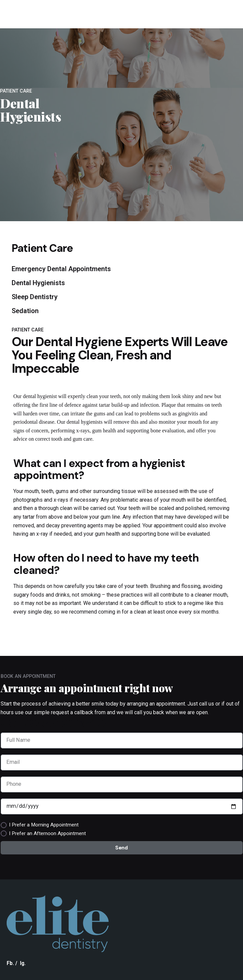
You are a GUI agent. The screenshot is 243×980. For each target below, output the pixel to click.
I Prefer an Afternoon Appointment (47, 833)
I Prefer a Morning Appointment (44, 825)
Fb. (10, 963)
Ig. (23, 963)
